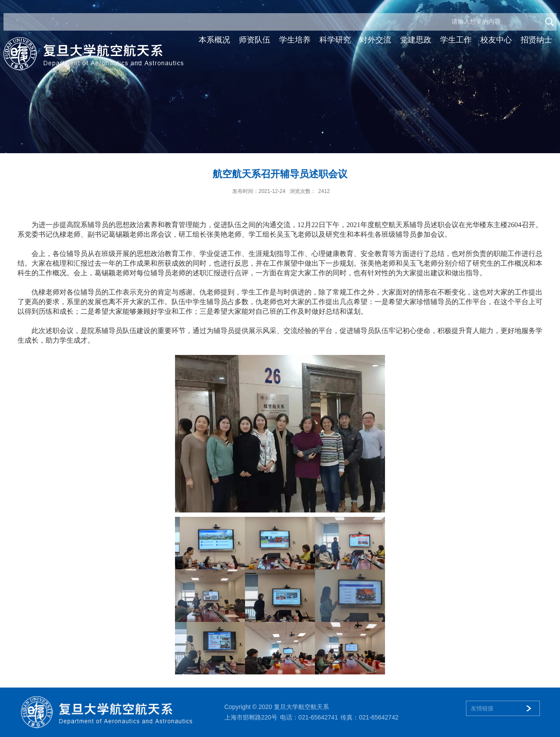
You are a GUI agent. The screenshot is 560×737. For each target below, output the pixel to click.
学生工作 (456, 40)
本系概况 (214, 40)
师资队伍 (255, 40)
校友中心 (496, 40)
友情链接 (482, 708)
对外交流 (375, 40)
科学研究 (335, 40)
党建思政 (416, 40)
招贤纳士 (536, 40)
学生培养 (295, 40)
